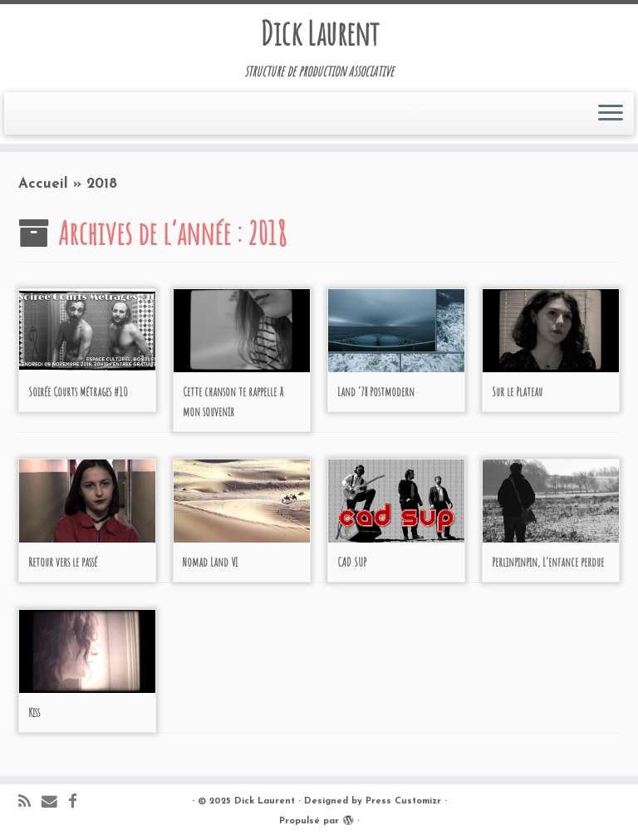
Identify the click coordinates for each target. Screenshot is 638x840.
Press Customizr (403, 801)
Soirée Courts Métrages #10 (78, 392)
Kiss (34, 712)
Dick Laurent (319, 33)
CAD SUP (352, 562)
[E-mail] (55, 803)
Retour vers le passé (63, 562)
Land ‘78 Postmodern (376, 392)
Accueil (43, 184)
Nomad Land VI (211, 562)
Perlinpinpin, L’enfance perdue (548, 562)
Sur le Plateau (517, 392)
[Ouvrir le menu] (611, 114)
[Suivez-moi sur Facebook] (78, 803)
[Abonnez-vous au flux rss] (30, 803)
